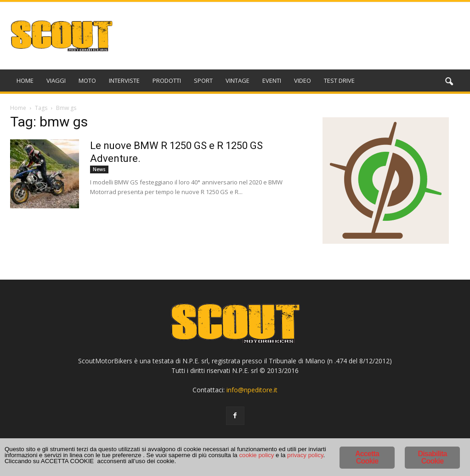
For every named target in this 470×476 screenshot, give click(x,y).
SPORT (203, 80)
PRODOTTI (167, 80)
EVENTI (272, 80)
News (99, 169)
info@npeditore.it (252, 390)
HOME (25, 80)
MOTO (87, 80)
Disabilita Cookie (432, 451)
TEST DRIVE (339, 80)
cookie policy (118, 460)
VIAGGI (56, 80)
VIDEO (303, 80)
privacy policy (180, 460)
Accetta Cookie (367, 451)
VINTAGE (238, 80)
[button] (449, 82)
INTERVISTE (124, 80)
